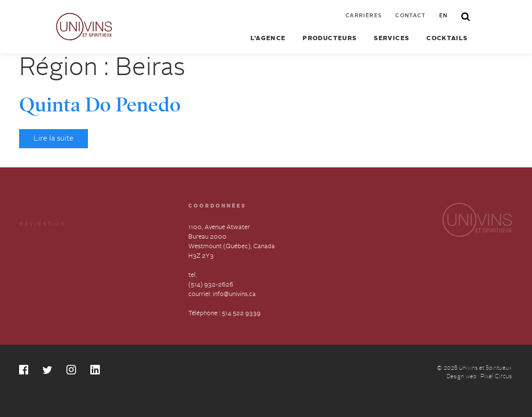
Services (391, 39)
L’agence (268, 39)
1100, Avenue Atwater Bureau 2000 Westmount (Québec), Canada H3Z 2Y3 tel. (232, 251)
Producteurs (330, 39)
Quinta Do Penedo (100, 105)
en (444, 16)
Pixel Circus (496, 377)
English (106, 281)
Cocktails (447, 39)
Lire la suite (54, 139)
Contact (411, 16)
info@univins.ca (234, 294)
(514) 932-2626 (211, 285)
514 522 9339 (241, 313)
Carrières (364, 16)
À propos (32, 264)
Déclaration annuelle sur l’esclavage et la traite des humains (55, 291)
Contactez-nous (119, 264)
